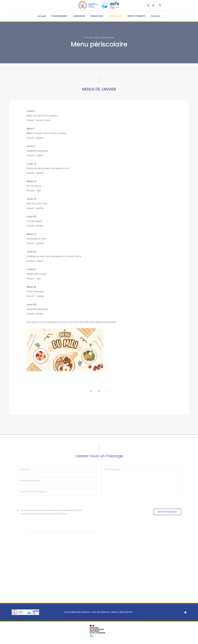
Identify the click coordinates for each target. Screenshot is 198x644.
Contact (156, 16)
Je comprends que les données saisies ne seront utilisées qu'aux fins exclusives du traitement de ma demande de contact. (52, 512)
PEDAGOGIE (97, 16)
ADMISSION (79, 16)
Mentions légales (81, 612)
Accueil (42, 16)
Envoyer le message (167, 512)
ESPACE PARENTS (137, 16)
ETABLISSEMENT (59, 16)
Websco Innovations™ (122, 612)
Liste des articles (101, 612)
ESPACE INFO (115, 16)
